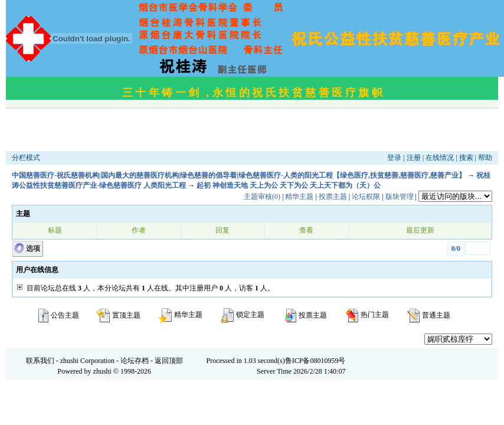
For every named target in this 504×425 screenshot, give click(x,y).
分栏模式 (26, 158)
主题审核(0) (262, 197)
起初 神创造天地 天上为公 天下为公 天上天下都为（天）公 (289, 185)
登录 (394, 158)
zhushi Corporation (87, 361)
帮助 (485, 158)
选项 (33, 249)
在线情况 (440, 158)
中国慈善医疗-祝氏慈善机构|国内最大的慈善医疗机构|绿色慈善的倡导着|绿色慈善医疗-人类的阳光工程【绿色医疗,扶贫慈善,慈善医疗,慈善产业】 (239, 175)
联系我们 (40, 361)
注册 (414, 158)
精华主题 (299, 197)
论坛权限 (366, 197)
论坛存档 (135, 361)
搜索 (466, 158)
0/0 (456, 249)
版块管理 (400, 197)
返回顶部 (169, 361)
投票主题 (333, 197)
